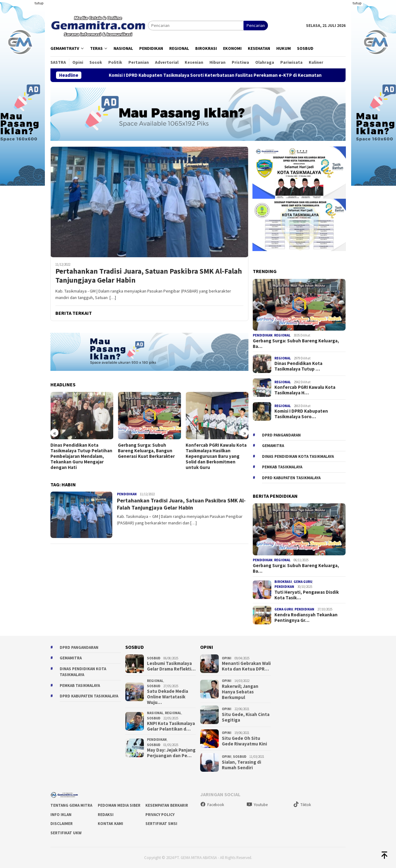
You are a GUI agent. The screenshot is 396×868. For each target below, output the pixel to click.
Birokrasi (283, 582)
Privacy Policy (160, 815)
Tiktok (302, 805)
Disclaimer (62, 824)
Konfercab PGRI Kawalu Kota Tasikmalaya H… (305, 390)
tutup (39, 3)
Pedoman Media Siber (119, 805)
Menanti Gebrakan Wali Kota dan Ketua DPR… (246, 666)
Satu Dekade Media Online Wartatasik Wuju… (168, 697)
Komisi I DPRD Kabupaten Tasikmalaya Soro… (301, 414)
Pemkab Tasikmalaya (282, 467)
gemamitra (273, 446)
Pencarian (256, 25)
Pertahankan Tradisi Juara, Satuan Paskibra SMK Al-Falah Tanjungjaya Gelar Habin (149, 276)
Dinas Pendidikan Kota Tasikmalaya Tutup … (298, 366)
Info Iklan (61, 815)
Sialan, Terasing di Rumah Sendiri (241, 765)
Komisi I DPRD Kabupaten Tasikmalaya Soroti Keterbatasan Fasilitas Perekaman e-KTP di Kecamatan (228, 75)
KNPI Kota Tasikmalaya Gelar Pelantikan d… (171, 726)
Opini (227, 658)
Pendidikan (127, 494)
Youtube (257, 805)
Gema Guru (303, 582)
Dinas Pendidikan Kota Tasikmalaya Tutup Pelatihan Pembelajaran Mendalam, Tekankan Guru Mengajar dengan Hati (81, 456)
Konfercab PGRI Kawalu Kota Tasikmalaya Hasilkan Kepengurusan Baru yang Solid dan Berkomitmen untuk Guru (216, 456)
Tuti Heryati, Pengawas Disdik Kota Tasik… (307, 595)
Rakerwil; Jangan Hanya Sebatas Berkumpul (240, 692)
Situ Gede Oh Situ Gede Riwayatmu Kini (244, 741)
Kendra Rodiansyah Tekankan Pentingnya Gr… (306, 618)
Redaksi (106, 815)
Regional (282, 335)
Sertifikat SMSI (161, 824)
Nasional (155, 713)
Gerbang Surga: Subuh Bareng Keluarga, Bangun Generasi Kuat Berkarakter (146, 451)
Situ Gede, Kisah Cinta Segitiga (246, 717)
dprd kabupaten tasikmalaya (291, 478)
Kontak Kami (110, 824)
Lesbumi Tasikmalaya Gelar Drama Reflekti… (171, 666)
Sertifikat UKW (66, 833)
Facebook (212, 805)
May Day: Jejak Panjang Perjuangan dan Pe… (171, 753)
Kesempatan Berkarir (167, 805)
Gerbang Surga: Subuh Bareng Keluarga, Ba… (296, 344)
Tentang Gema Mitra (71, 805)
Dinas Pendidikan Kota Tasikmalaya (298, 456)
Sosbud (154, 658)
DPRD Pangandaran (281, 435)
